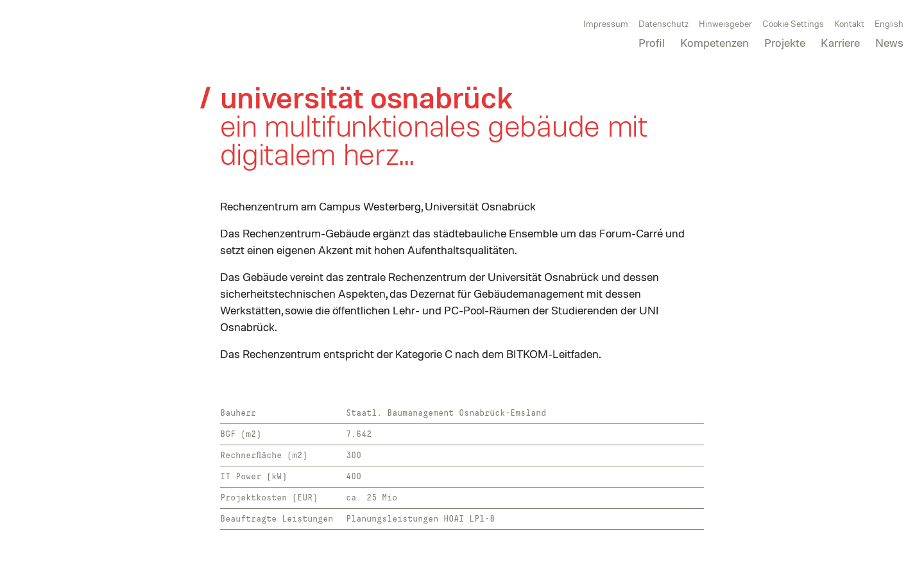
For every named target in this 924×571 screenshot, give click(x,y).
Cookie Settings (793, 23)
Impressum (606, 23)
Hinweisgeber (725, 23)
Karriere (840, 42)
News (889, 42)
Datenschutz (663, 23)
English (889, 23)
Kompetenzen (714, 42)
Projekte (785, 42)
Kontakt (849, 23)
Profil (652, 42)
